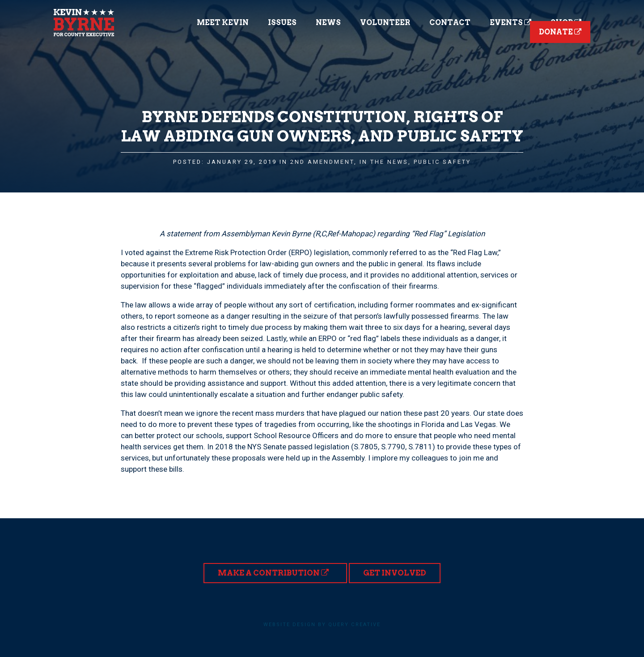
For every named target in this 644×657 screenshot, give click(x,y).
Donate (560, 32)
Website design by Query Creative (322, 625)
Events (511, 23)
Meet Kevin (223, 23)
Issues (282, 23)
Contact (450, 23)
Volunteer (385, 23)
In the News (384, 162)
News (328, 23)
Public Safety (442, 162)
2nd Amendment (322, 162)
